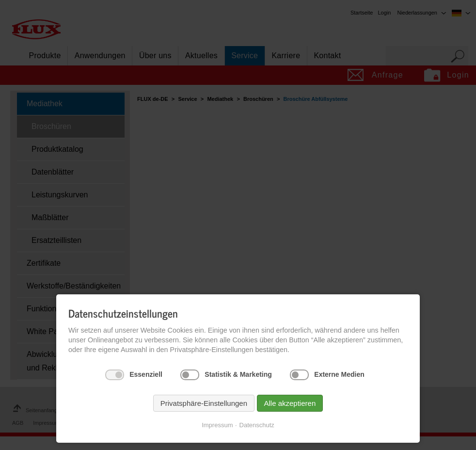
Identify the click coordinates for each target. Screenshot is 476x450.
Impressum (217, 425)
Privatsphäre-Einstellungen (204, 403)
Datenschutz (257, 425)
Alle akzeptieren (290, 403)
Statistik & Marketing (238, 374)
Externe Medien (339, 374)
